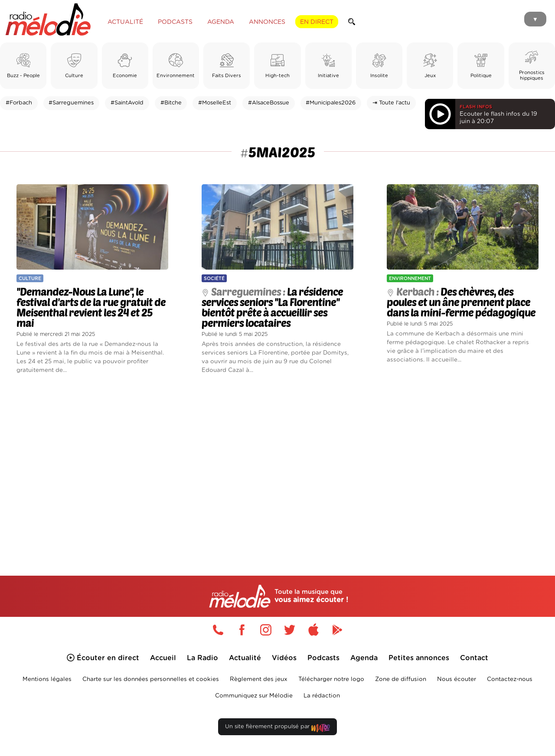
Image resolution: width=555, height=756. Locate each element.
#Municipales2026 (331, 103)
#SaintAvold (127, 103)
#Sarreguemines (71, 103)
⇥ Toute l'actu (391, 103)
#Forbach (19, 103)
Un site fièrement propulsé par (277, 728)
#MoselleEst (215, 103)
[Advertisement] (277, 465)
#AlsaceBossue (269, 103)
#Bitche (171, 103)
